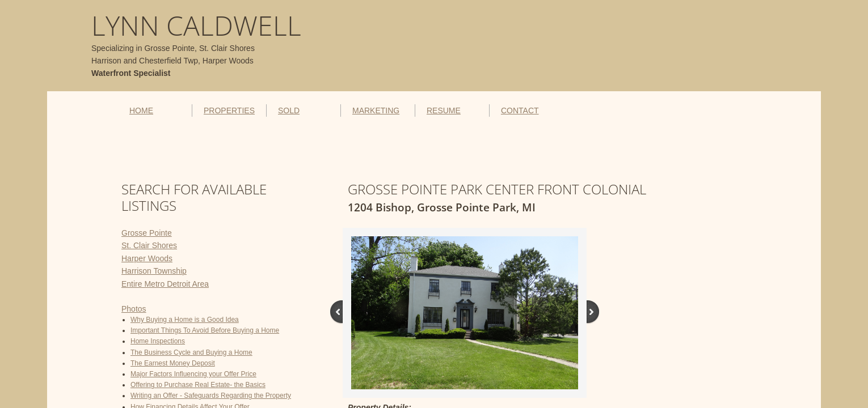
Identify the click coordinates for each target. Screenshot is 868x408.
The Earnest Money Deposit (173, 363)
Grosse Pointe (147, 233)
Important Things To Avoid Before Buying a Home (205, 330)
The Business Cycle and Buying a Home (191, 352)
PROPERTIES (229, 110)
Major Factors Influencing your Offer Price (193, 374)
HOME (141, 110)
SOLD (289, 110)
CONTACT (520, 110)
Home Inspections (158, 341)
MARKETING (376, 110)
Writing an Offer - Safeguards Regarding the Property (211, 396)
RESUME (444, 110)
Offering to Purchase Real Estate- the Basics (198, 385)
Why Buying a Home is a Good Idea (185, 320)
